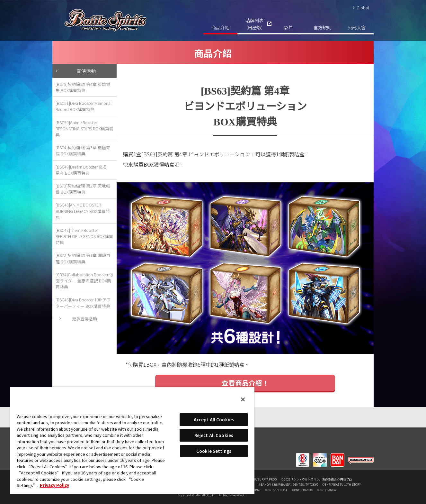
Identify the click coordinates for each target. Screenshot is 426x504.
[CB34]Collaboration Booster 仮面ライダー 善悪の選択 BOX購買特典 (84, 281)
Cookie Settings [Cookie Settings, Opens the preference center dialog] (214, 451)
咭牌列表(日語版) (254, 24)
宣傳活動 (86, 71)
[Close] (243, 399)
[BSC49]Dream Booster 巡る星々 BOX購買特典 (81, 170)
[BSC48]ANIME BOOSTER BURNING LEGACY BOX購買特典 (83, 211)
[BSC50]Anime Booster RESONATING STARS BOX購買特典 (84, 128)
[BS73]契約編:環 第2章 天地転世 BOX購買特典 (83, 189)
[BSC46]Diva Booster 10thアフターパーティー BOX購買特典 (83, 303)
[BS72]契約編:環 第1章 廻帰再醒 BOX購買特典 (83, 258)
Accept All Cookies (214, 420)
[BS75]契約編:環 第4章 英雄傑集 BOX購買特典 (83, 87)
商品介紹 (220, 27)
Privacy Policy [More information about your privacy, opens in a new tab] (54, 485)
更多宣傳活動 (84, 319)
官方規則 (323, 27)
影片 (288, 27)
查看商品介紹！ (245, 383)
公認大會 (357, 27)
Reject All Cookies (214, 435)
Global (363, 8)
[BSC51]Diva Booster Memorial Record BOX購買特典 (84, 106)
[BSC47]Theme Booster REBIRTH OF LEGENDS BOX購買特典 (84, 236)
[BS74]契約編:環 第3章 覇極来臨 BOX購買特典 (83, 151)
